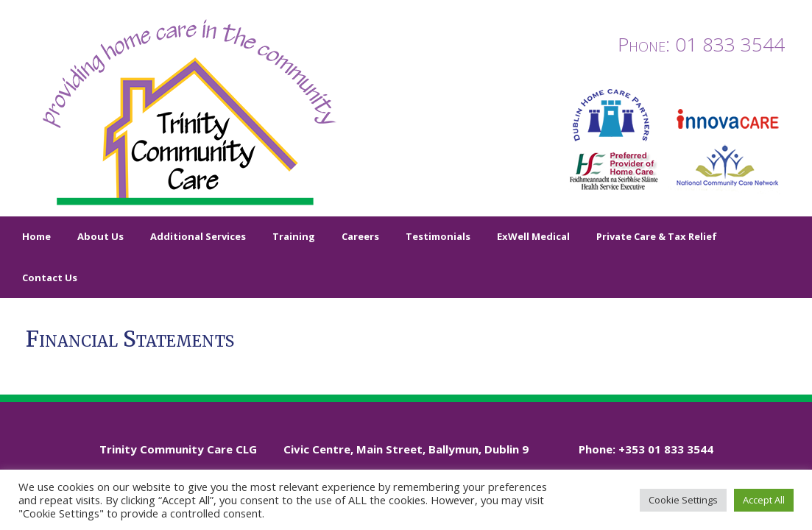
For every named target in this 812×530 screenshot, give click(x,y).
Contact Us (50, 278)
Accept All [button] (764, 500)
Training (294, 236)
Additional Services (198, 236)
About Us (100, 236)
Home (36, 236)
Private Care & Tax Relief (657, 236)
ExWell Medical (533, 236)
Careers (360, 236)
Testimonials (438, 236)
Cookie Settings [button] (683, 500)
